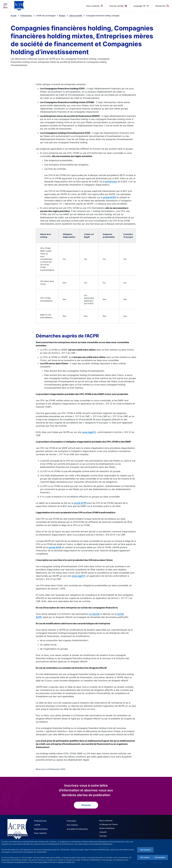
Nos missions (72, 825)
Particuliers (71, 821)
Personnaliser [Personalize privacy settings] (160, 857)
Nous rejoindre (40, 833)
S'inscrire (86, 805)
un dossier (95, 614)
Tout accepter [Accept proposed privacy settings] (145, 850)
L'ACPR (37, 825)
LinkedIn (103, 832)
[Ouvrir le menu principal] (5, 6)
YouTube (103, 836)
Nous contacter (106, 821)
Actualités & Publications (77, 829)
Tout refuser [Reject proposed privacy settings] (145, 857)
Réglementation (41, 829)
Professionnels (40, 821)
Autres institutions (107, 828)
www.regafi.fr (89, 432)
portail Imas (111, 182)
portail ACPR (109, 197)
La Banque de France (108, 824)
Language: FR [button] (141, 6)
